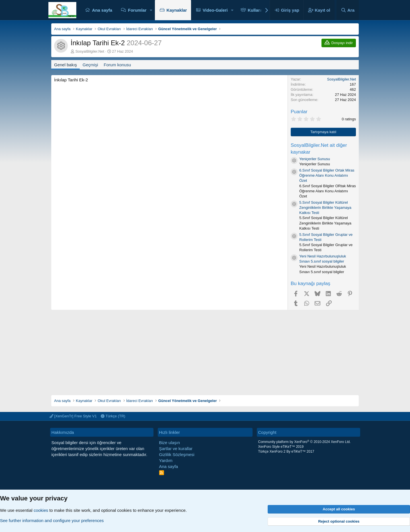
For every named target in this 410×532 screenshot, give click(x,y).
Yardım (166, 460)
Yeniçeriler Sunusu (315, 159)
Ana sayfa (102, 10)
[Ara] (348, 10)
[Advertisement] (205, 350)
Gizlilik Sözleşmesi (177, 454)
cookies (41, 510)
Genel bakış (65, 65)
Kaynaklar (177, 10)
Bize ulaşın (170, 443)
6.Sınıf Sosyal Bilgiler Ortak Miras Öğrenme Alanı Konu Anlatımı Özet (327, 175)
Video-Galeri (215, 10)
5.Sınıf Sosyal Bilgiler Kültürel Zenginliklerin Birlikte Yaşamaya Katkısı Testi (325, 208)
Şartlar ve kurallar (176, 449)
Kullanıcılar (259, 10)
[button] (151, 10)
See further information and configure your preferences (52, 520)
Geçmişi (90, 65)
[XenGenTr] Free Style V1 (73, 416)
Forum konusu (117, 65)
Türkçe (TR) (113, 416)
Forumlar (137, 10)
